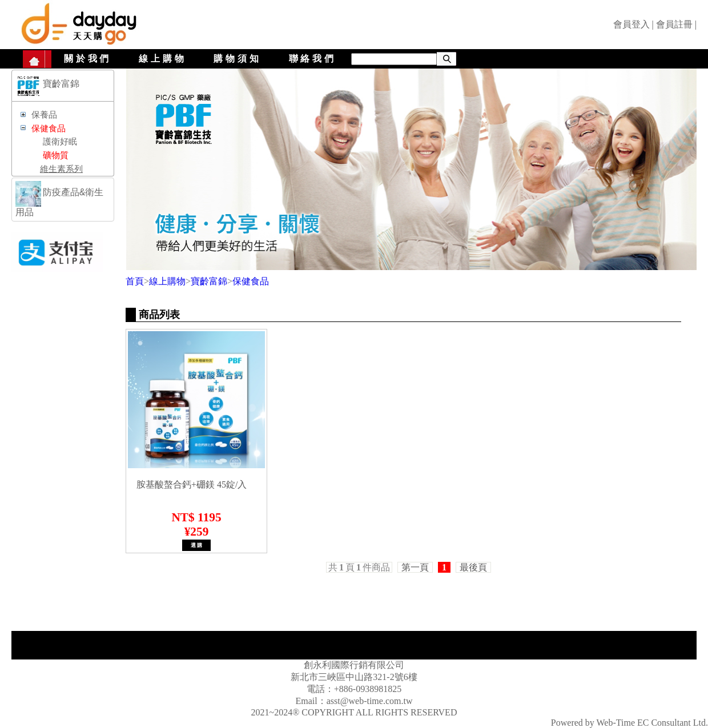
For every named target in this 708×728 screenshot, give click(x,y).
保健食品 (251, 281)
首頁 (135, 281)
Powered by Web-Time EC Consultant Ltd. (629, 723)
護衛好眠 (60, 142)
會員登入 (631, 24)
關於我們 (88, 59)
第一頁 (415, 567)
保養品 (44, 115)
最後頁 (473, 567)
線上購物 (162, 59)
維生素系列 (61, 169)
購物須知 (237, 59)
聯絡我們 (313, 59)
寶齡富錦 (209, 281)
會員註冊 (674, 24)
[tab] (63, 86)
